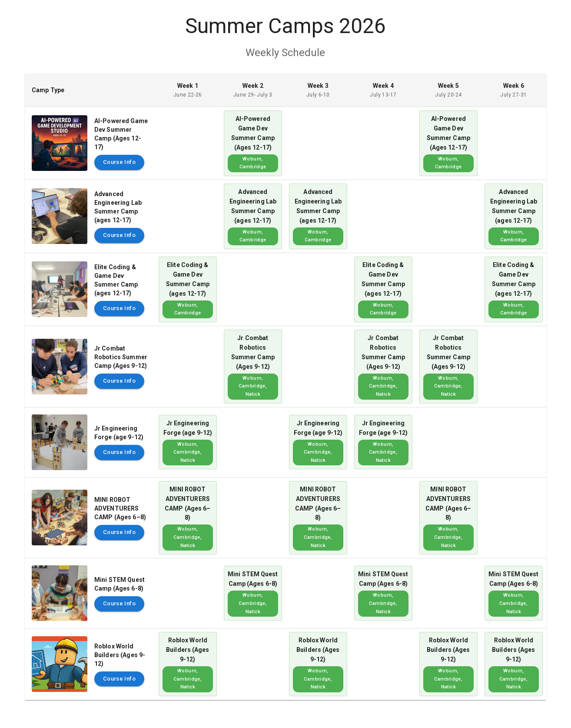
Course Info (119, 162)
